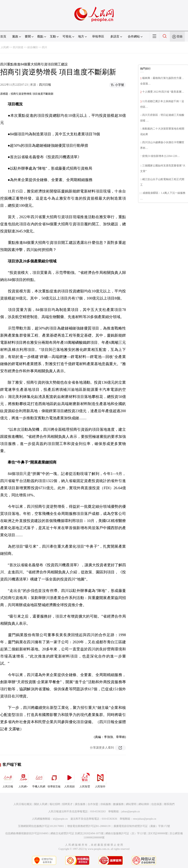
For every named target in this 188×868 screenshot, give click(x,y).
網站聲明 (131, 804)
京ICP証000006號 (158, 833)
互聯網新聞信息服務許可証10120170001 (41, 826)
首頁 (3, 36)
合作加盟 (93, 804)
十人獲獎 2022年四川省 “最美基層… (163, 92)
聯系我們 (169, 804)
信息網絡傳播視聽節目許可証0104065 (27, 833)
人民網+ (23, 780)
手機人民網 (39, 780)
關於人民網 (41, 804)
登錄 (180, 36)
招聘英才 (67, 804)
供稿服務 (106, 804)
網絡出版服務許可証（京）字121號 (126, 833)
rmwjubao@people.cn (144, 819)
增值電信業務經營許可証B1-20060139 (89, 826)
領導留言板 (54, 780)
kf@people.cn (60, 819)
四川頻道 (18, 47)
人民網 (5, 47)
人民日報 (8, 780)
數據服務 (118, 804)
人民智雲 (85, 780)
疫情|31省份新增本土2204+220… (161, 156)
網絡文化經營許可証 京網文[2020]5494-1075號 (77, 833)
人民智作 (100, 780)
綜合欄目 (33, 47)
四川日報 (45, 85)
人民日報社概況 (23, 804)
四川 (44, 47)
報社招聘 (55, 804)
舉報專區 (98, 36)
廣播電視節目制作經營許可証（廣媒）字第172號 (142, 826)
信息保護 (156, 804)
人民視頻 (69, 780)
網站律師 (144, 804)
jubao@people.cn (131, 811)
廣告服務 (80, 804)
